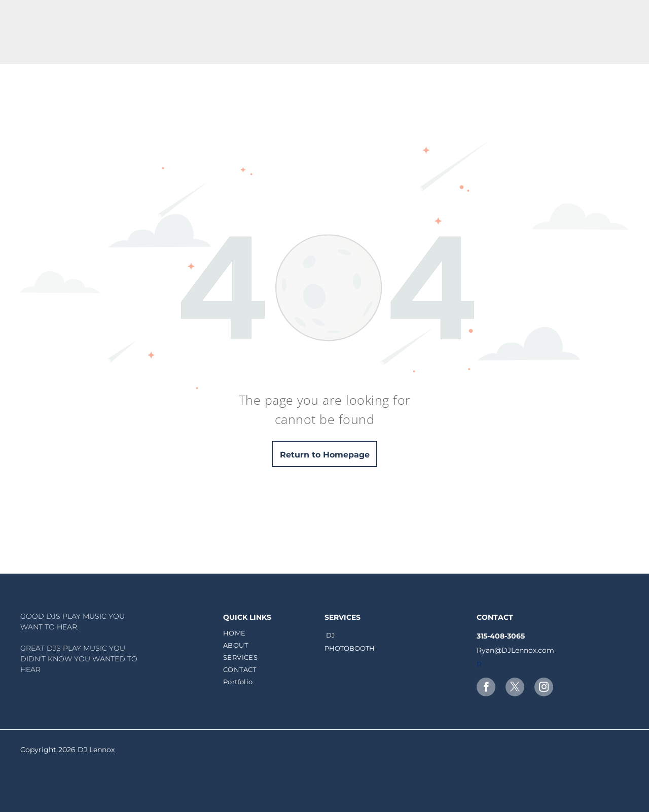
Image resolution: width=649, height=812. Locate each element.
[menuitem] (273, 633)
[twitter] (515, 688)
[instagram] (544, 688)
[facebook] (486, 688)
